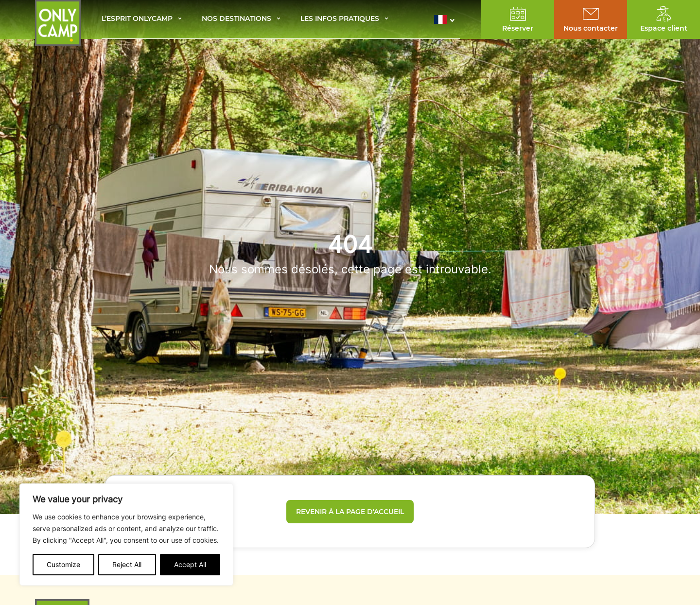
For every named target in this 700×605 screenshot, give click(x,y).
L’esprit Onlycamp (137, 19)
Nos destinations (236, 19)
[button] (447, 19)
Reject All (127, 564)
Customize (63, 564)
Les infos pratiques (340, 19)
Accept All (190, 564)
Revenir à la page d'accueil (350, 512)
